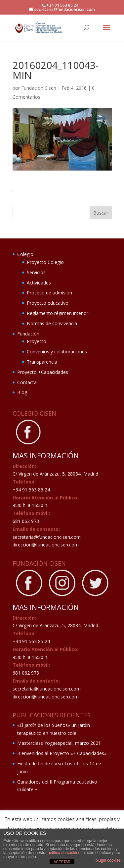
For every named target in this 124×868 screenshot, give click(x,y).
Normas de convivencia (52, 323)
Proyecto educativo (48, 303)
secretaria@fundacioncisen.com (47, 537)
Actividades (39, 283)
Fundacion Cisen (39, 88)
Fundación (28, 334)
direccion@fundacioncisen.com (46, 545)
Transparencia (42, 362)
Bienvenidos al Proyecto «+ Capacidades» (62, 753)
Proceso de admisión (49, 293)
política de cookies (64, 853)
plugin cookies (108, 860)
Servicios (36, 272)
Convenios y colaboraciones (57, 352)
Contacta (27, 382)
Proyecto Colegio (45, 262)
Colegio (25, 254)
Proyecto (37, 341)
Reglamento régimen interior (58, 313)
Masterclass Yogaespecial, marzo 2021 (59, 743)
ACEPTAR (62, 862)
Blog (22, 392)
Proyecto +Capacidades (43, 372)
